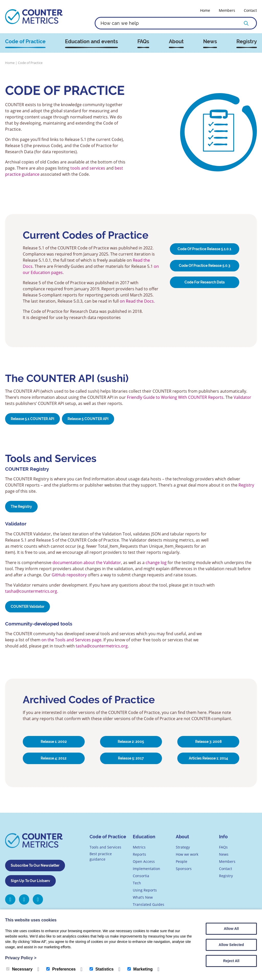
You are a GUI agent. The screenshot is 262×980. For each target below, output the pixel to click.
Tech (137, 883)
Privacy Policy (21, 958)
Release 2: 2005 (131, 742)
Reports (139, 854)
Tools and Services (105, 847)
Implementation (146, 869)
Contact (250, 10)
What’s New (143, 897)
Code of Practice (25, 42)
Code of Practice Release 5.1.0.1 (204, 249)
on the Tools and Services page (71, 640)
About (176, 42)
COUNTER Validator (28, 607)
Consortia (141, 876)
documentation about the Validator (87, 563)
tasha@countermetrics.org (102, 646)
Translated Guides (149, 904)
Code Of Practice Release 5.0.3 (205, 266)
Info (223, 837)
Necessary (19, 969)
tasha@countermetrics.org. (32, 591)
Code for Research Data (205, 282)
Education (144, 837)
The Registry (21, 506)
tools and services (88, 168)
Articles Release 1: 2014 (208, 758)
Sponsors (184, 869)
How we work (187, 854)
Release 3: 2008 (208, 742)
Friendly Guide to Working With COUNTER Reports (175, 397)
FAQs (143, 42)
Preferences (61, 969)
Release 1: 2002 (54, 742)
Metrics (139, 847)
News (210, 42)
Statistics (102, 969)
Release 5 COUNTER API (88, 419)
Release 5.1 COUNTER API (32, 419)
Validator (242, 397)
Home (205, 10)
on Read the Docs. (137, 301)
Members (227, 10)
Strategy (183, 847)
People (182, 861)
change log (156, 563)
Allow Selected (231, 945)
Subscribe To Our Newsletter (35, 865)
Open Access (144, 861)
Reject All (231, 961)
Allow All (231, 929)
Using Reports (145, 890)
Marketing (140, 969)
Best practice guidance (101, 856)
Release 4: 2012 (54, 758)
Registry (247, 42)
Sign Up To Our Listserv (30, 881)
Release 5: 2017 (131, 758)
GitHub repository (69, 575)
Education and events (91, 42)
